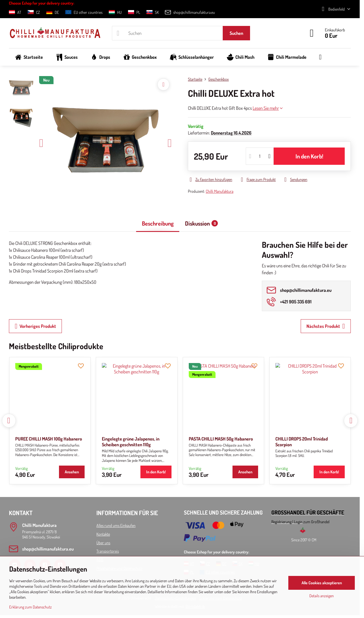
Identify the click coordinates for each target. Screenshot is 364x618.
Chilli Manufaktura (220, 191)
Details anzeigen (322, 596)
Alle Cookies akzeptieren (322, 583)
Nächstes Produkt (326, 326)
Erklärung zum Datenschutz (31, 607)
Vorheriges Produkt (35, 326)
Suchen (236, 33)
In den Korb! (309, 156)
